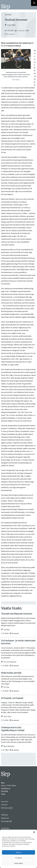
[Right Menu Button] (34, 3)
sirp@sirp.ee (6, 788)
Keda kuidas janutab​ (11, 673)
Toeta (3, 794)
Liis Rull (6, 630)
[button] (34, 832)
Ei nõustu (18, 858)
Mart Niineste (9, 746)
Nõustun (19, 852)
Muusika (8, 15)
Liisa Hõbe (11, 25)
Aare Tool (7, 717)
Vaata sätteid (18, 863)
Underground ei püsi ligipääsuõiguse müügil (13, 729)
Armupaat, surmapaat (12, 698)
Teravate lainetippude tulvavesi (17, 614)
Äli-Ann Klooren (10, 662)
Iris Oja (6, 687)
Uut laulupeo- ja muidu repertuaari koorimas (18, 642)
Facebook (5, 791)
